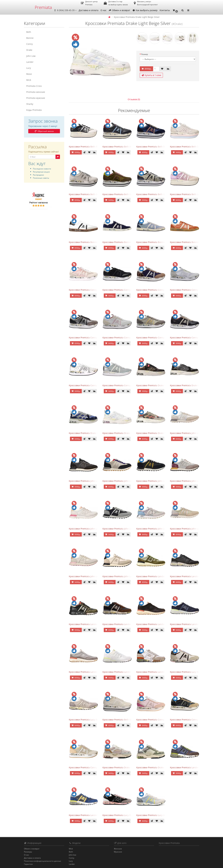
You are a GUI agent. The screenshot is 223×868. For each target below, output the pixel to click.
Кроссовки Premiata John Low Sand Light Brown (127, 576)
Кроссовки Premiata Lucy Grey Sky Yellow (158, 815)
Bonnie (30, 38)
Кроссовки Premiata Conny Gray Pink (122, 338)
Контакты (165, 10)
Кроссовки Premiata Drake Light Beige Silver (125, 433)
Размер (145, 54)
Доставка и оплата (89, 10)
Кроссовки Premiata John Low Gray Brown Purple (195, 481)
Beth (29, 32)
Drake (29, 50)
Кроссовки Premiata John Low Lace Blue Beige (160, 529)
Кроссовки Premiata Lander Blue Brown (191, 767)
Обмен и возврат (119, 10)
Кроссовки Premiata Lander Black (187, 576)
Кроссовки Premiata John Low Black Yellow (158, 481)
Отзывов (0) (134, 99)
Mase (29, 74)
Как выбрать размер (145, 10)
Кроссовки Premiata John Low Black (87, 481)
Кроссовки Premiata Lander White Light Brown (160, 672)
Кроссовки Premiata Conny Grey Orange (90, 767)
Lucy (29, 68)
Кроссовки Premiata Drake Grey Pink (121, 767)
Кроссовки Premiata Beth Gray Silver (88, 194)
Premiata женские (36, 92)
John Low (31, 56)
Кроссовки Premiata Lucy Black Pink (121, 815)
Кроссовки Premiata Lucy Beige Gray (88, 720)
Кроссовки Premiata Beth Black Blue (121, 147)
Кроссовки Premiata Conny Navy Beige (190, 720)
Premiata (43, 7)
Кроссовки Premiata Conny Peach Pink (156, 720)
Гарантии (28, 864)
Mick (29, 80)
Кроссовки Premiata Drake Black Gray (189, 385)
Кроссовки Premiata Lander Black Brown (90, 624)
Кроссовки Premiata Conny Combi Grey (190, 290)
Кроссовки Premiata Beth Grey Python (156, 194)
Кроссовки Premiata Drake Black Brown (157, 385)
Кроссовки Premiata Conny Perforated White (92, 385)
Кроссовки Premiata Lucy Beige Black (189, 672)
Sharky (30, 104)
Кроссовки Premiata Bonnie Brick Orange (191, 242)
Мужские (118, 852)
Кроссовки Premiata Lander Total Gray (89, 672)
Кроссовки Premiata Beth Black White (88, 147)
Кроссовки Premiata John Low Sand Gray (90, 576)
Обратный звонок (44, 131)
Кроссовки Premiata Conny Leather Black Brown (195, 338)
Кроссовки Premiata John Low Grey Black (124, 529)
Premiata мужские (36, 98)
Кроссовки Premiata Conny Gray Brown (89, 338)
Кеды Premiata (34, 110)
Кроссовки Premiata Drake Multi (153, 433)
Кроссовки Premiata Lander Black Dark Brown (126, 624)
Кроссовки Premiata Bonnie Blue (119, 242)
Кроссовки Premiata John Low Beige (188, 433)
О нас (104, 10)
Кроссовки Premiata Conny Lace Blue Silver (125, 385)
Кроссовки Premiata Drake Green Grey (156, 767)
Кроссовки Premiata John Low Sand (188, 529)
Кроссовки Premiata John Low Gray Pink (89, 529)
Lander (30, 62)
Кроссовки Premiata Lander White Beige (123, 672)
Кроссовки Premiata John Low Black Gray (124, 481)
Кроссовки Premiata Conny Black (119, 290)
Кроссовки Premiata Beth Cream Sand (190, 147)
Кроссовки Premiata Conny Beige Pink (88, 290)
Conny (30, 44)
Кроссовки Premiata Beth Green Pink (122, 194)
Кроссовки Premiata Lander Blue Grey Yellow (92, 815)
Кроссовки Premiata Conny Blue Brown (157, 290)
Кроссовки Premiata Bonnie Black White (90, 242)
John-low (72, 855)
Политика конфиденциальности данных (42, 861)
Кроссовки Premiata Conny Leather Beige (158, 338)
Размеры (28, 852)
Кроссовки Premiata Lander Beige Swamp (158, 576)
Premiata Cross (34, 86)
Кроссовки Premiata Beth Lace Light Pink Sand (194, 194)
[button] (175, 10)
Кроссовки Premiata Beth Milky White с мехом (126, 720)
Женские (118, 849)
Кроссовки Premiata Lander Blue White (190, 624)
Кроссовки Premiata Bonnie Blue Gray (156, 242)
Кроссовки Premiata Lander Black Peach (157, 624)
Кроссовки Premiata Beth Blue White (155, 147)
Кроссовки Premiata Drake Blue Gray (88, 433)
